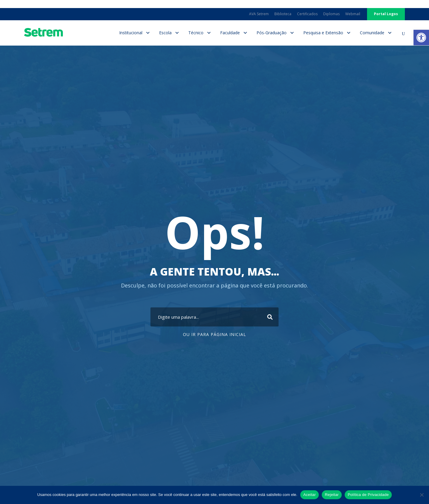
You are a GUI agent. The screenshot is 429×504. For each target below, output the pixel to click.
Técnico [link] (196, 33)
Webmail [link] (353, 14)
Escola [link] (165, 33)
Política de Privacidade (368, 495)
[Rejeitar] (422, 495)
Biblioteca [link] (283, 14)
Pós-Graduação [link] (272, 33)
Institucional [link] (131, 33)
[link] (421, 38)
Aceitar (310, 495)
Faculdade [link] (230, 33)
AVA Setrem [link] (259, 14)
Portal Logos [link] (386, 14)
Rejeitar (332, 495)
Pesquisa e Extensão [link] (323, 33)
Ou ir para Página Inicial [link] (214, 334)
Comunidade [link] (372, 33)
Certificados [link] (307, 14)
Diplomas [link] (331, 14)
